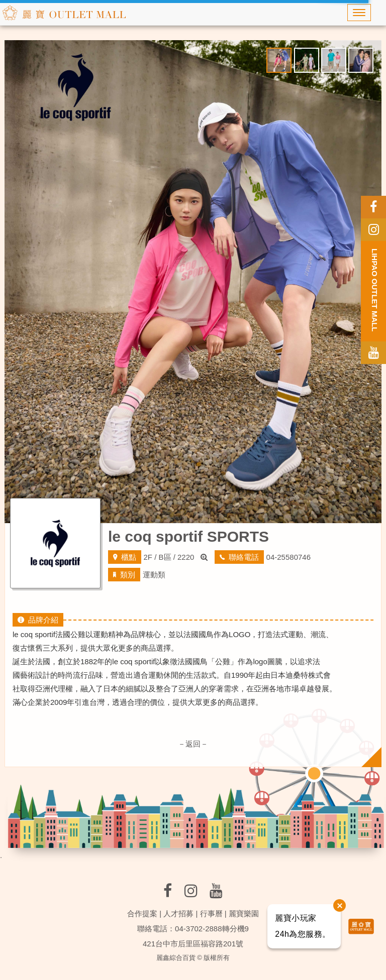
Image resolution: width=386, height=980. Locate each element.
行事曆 (211, 913)
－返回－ (193, 744)
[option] (193, 282)
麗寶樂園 (244, 913)
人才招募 (178, 913)
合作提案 (142, 913)
